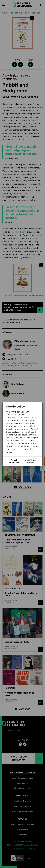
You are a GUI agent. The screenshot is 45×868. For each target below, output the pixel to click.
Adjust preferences (14, 461)
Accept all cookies (30, 461)
